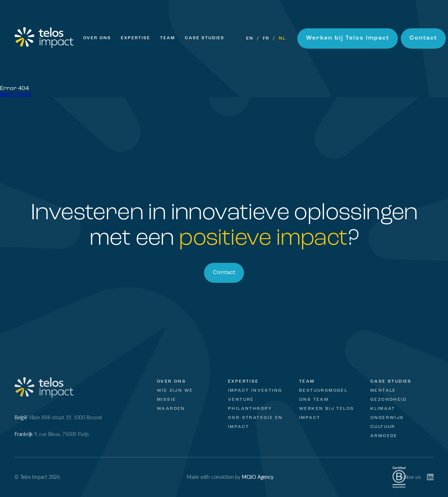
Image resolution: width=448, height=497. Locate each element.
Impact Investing (255, 391)
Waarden (171, 409)
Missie (166, 400)
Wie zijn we (175, 391)
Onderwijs (387, 418)
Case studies (391, 382)
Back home (16, 94)
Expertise (136, 38)
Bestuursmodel (323, 391)
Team (168, 38)
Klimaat (383, 409)
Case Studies (205, 38)
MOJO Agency (258, 477)
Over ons (97, 38)
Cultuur (383, 427)
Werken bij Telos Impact (348, 38)
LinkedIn (430, 477)
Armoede (384, 436)
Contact (423, 38)
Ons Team (314, 400)
